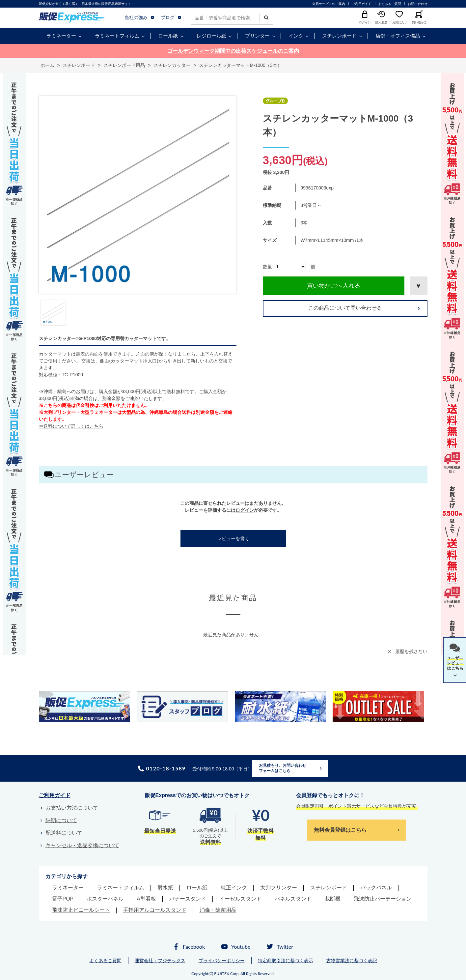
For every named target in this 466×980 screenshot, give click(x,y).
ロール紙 (168, 36)
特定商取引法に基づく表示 (286, 961)
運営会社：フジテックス (160, 961)
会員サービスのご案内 (329, 4)
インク (296, 36)
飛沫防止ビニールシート (81, 910)
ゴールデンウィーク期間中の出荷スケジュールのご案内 (233, 51)
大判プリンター (279, 888)
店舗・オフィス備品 (398, 36)
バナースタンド (188, 899)
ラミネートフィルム (117, 36)
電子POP (63, 899)
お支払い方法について (72, 808)
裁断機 (333, 899)
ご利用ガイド (362, 4)
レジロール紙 (211, 36)
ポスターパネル (105, 899)
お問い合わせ (418, 4)
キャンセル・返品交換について (82, 845)
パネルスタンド (293, 899)
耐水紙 (165, 888)
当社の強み (136, 17)
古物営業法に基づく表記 (352, 961)
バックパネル (376, 888)
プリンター (257, 36)
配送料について (64, 833)
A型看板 (146, 899)
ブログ (168, 17)
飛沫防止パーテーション (383, 899)
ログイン (245, 510)
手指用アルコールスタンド (155, 910)
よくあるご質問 (390, 4)
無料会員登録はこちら (340, 830)
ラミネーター (61, 36)
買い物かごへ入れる (334, 286)
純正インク (234, 888)
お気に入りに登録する (419, 286)
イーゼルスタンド (240, 899)
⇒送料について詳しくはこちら (71, 426)
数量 (267, 267)
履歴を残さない (411, 651)
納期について (61, 820)
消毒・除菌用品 (218, 910)
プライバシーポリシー (222, 961)
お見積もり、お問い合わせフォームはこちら (283, 768)
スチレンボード (339, 36)
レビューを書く (233, 538)
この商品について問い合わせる (345, 308)
